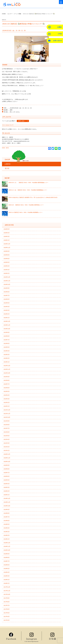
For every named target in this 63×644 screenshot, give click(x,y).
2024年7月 (7, 295)
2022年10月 (7, 373)
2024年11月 (7, 281)
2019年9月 (7, 509)
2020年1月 (7, 495)
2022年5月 (7, 391)
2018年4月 (7, 572)
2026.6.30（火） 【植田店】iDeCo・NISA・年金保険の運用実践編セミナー (28, 183)
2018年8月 (7, 557)
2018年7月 (7, 561)
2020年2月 (7, 491)
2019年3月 (7, 532)
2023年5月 (7, 347)
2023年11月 (7, 325)
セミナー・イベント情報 (14, 14)
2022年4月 (7, 395)
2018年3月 (7, 576)
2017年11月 (7, 591)
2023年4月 (7, 351)
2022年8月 (7, 380)
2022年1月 (7, 406)
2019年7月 (7, 517)
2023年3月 (7, 355)
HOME (4, 14)
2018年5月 (7, 569)
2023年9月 (7, 332)
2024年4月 (7, 307)
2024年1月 (7, 318)
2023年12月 (7, 321)
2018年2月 (7, 580)
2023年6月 (7, 343)
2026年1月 (7, 240)
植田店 (8, 164)
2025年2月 (7, 273)
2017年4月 (7, 616)
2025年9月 (7, 251)
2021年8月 (7, 425)
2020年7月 (7, 473)
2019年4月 (7, 528)
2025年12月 (7, 244)
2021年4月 (7, 439)
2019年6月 (7, 521)
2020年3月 (7, 487)
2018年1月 (7, 583)
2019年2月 (7, 535)
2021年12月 (7, 410)
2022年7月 (7, 384)
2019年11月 (7, 502)
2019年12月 (7, 498)
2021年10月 (7, 417)
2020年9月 (7, 465)
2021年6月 (7, 432)
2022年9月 (7, 377)
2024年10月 (7, 284)
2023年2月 (7, 358)
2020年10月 (7, 462)
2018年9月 (7, 554)
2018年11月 (7, 546)
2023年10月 (7, 329)
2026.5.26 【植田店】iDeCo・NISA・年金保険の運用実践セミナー (26, 205)
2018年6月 (7, 565)
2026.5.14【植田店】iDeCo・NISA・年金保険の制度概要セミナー (26, 212)
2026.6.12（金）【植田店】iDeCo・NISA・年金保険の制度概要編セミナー (28, 190)
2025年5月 (7, 262)
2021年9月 (7, 421)
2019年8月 (7, 513)
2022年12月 (7, 366)
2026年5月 (7, 229)
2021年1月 (7, 450)
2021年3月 (7, 443)
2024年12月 (7, 277)
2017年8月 (7, 602)
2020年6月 (7, 476)
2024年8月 (7, 292)
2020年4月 (7, 484)
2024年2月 (7, 314)
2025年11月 (7, 248)
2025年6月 (7, 259)
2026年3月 (7, 236)
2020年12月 (7, 454)
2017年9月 (7, 598)
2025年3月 (7, 270)
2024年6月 (7, 299)
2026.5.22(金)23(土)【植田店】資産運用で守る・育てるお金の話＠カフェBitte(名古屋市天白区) (33, 197)
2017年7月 (7, 605)
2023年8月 (7, 336)
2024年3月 (7, 310)
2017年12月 (7, 587)
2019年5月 (7, 524)
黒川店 (7, 168)
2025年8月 (7, 255)
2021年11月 (7, 414)
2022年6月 (7, 388)
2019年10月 (7, 506)
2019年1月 (7, 539)
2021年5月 (7, 436)
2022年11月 (7, 369)
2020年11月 (7, 458)
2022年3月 (7, 399)
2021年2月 (7, 447)
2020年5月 (7, 480)
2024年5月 (7, 303)
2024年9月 (7, 288)
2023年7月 (7, 340)
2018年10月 (7, 550)
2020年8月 (7, 469)
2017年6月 (7, 609)
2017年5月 (7, 613)
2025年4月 (7, 266)
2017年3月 (7, 620)
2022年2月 (7, 402)
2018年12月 (7, 543)
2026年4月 (7, 233)
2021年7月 (7, 428)
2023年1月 (7, 362)
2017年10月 (7, 594)
